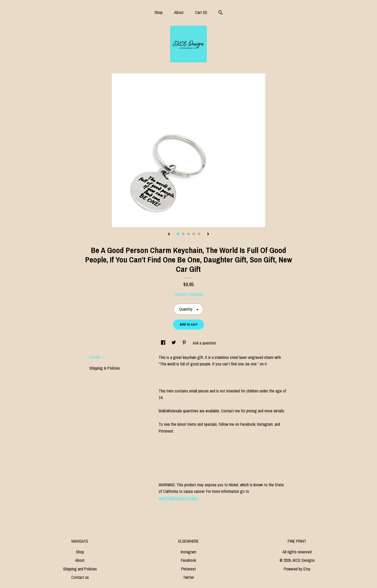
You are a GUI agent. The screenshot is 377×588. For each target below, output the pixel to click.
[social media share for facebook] (164, 343)
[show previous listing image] (169, 234)
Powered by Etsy (297, 569)
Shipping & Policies (105, 368)
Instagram (188, 552)
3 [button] (188, 234)
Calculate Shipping (188, 294)
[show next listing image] (208, 234)
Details (97, 357)
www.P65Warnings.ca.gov (179, 498)
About (179, 12)
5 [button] (199, 234)
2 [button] (183, 234)
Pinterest (188, 569)
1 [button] (178, 234)
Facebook (188, 560)
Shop (159, 12)
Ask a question (204, 343)
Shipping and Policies (80, 569)
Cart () (201, 12)
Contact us (80, 577)
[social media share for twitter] (174, 343)
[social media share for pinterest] (185, 343)
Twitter (188, 577)
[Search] (221, 13)
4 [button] (194, 234)
